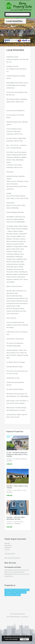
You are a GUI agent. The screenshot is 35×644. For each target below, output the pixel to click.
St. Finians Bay (22, 592)
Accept (24, 639)
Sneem (15, 592)
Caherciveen (18, 590)
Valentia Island (9, 595)
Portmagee (8, 592)
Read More (9, 461)
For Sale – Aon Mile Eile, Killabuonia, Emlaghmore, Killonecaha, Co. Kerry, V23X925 (17, 454)
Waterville (18, 595)
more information (13, 639)
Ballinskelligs (9, 590)
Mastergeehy (26, 590)
